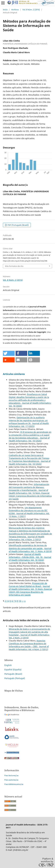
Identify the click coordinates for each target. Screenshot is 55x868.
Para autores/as (11, 780)
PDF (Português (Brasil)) (18, 225)
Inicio (5, 10)
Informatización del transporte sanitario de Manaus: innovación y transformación (29, 487)
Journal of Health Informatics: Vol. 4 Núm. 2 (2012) (27, 538)
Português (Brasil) (13, 674)
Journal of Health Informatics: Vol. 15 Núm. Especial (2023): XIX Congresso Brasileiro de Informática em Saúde (30, 591)
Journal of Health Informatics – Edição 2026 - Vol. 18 (26, 556)
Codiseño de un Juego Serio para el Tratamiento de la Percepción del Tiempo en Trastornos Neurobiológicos (29, 458)
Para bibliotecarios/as (14, 784)
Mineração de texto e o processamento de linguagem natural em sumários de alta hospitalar (29, 632)
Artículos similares (14, 374)
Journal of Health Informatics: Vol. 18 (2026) (29, 439)
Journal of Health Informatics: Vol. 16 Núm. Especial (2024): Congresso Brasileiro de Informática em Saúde (30, 494)
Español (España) (13, 670)
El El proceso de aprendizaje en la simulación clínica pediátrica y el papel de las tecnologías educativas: (30, 435)
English (8, 665)
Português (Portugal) (15, 678)
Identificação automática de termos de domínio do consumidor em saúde (28, 547)
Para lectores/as (11, 775)
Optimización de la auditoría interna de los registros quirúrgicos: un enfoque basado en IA (28, 420)
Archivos (15, 10)
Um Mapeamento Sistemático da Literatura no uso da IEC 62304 (28, 510)
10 (20, 601)
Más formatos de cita (14, 266)
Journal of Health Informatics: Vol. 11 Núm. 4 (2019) (30, 550)
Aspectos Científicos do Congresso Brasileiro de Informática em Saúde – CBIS (27, 644)
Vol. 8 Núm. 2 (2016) (31, 10)
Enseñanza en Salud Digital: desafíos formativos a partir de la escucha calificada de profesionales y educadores (29, 399)
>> (25, 601)
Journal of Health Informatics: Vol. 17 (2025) (29, 425)
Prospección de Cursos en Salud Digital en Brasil (28, 585)
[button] (9, 353)
